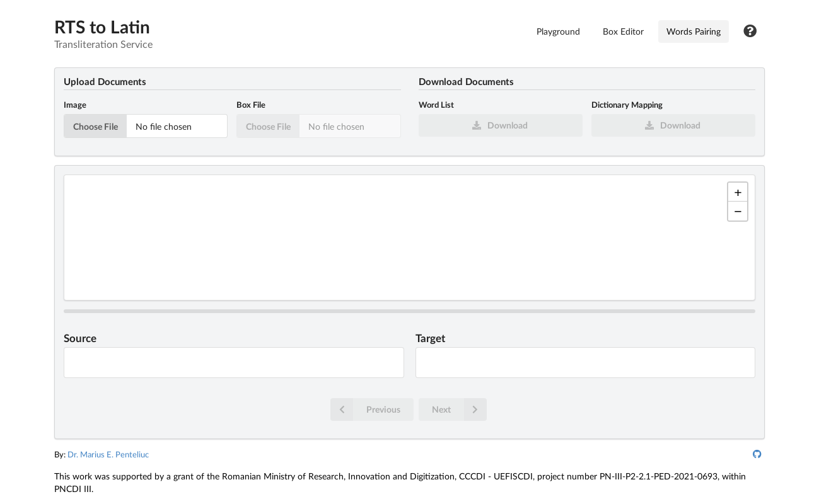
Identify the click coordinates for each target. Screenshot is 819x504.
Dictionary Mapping (627, 105)
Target (430, 338)
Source (80, 338)
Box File (251, 105)
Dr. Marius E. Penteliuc (108, 454)
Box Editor (623, 31)
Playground (558, 31)
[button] (738, 192)
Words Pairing (694, 31)
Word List (436, 105)
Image (75, 105)
